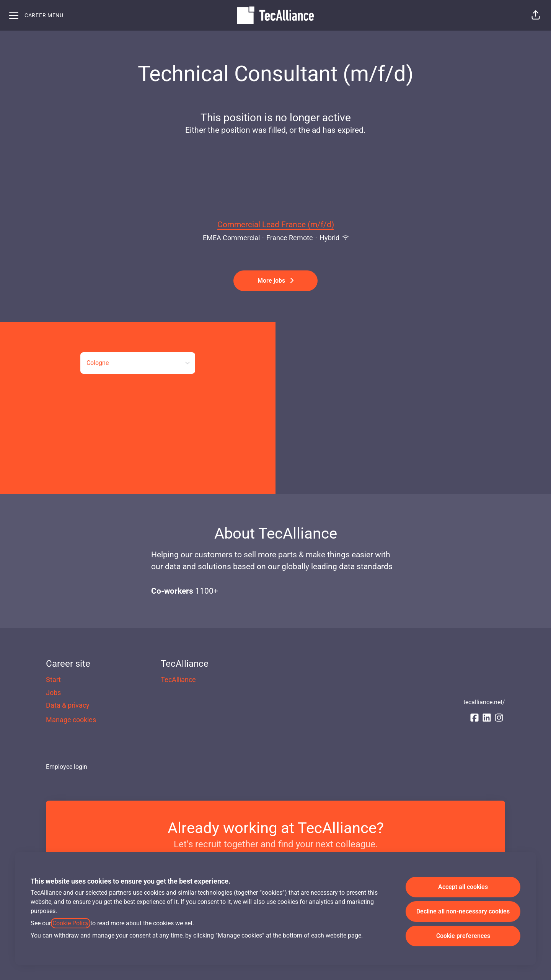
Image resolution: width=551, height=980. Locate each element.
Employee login (67, 767)
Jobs (53, 693)
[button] (536, 15)
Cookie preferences (463, 936)
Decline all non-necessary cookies (463, 911)
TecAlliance (178, 680)
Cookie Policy (71, 923)
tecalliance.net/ (484, 702)
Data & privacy (68, 705)
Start (53, 680)
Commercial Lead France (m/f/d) (276, 225)
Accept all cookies (463, 887)
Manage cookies (71, 720)
